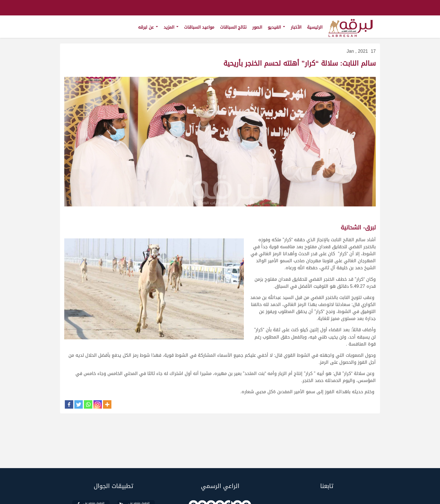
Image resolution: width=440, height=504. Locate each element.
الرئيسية (315, 27)
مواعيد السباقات (199, 27)
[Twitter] (79, 404)
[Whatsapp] (88, 404)
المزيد (171, 27)
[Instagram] (98, 404)
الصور (257, 27)
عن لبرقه (148, 27)
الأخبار (296, 27)
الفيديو (276, 27)
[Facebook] (69, 404)
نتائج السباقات (233, 27)
